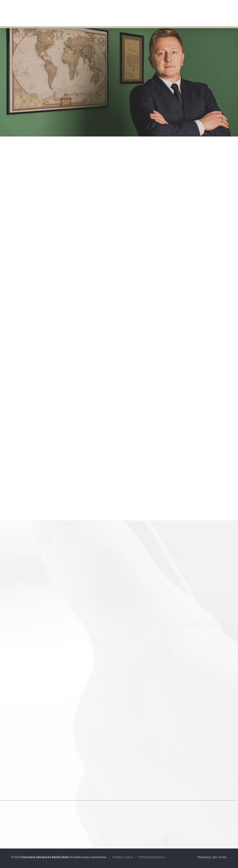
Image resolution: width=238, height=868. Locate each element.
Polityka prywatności (152, 857)
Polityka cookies (123, 857)
